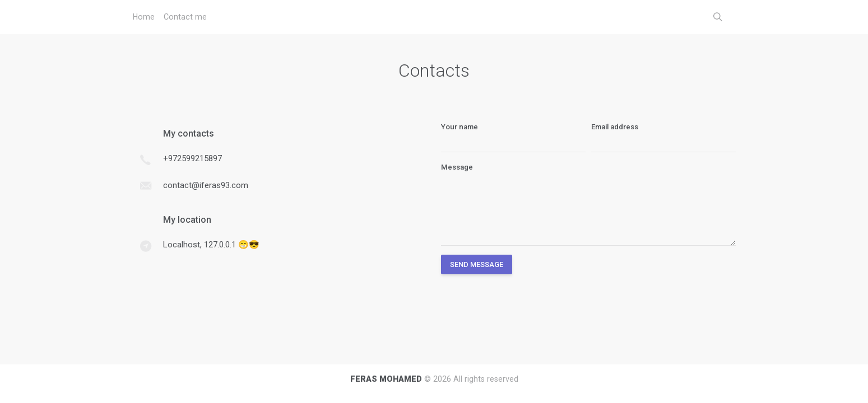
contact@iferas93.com (206, 185)
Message (457, 167)
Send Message (477, 264)
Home (144, 17)
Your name (459, 127)
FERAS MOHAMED (386, 379)
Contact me (185, 17)
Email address (615, 127)
